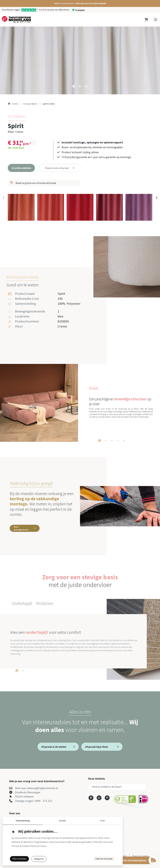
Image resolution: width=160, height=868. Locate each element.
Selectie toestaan (104, 859)
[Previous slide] (4, 198)
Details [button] (63, 821)
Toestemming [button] (23, 821)
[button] (80, 3)
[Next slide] (156, 198)
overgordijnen (30, 104)
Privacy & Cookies (140, 856)
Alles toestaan (19, 859)
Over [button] (103, 821)
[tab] (74, 86)
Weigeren (39, 859)
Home (13, 104)
